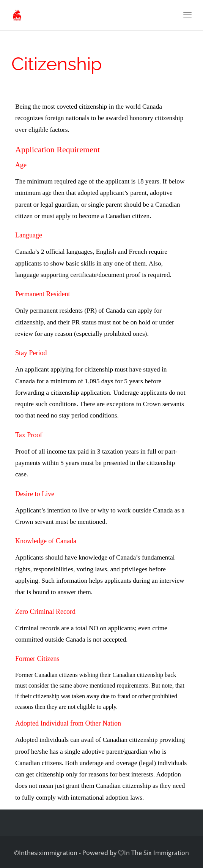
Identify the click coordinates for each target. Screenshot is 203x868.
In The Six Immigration (157, 853)
